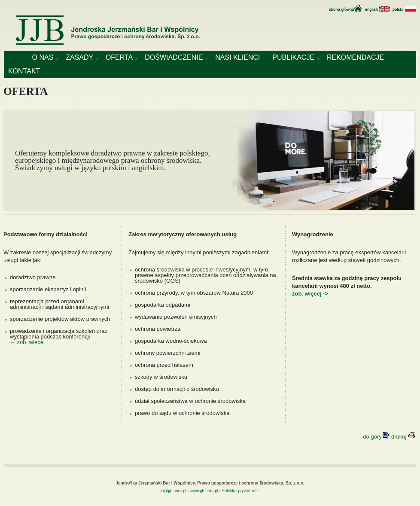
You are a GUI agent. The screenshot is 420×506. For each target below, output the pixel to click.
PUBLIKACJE (295, 57)
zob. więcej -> (310, 294)
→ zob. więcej (27, 342)
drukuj (403, 437)
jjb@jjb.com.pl (173, 491)
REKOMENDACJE (357, 57)
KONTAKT (24, 71)
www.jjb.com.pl (204, 491)
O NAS (45, 57)
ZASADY (81, 57)
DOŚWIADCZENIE (176, 57)
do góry (377, 437)
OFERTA (121, 57)
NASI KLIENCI (239, 57)
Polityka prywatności (241, 491)
